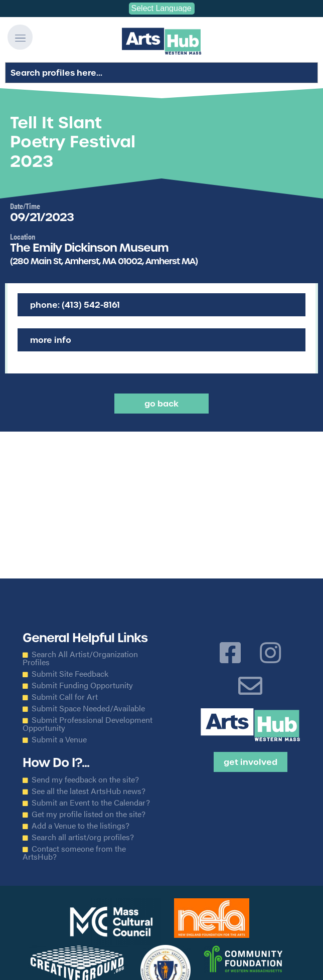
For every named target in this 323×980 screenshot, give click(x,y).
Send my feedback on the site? (85, 779)
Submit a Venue (59, 739)
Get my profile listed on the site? (89, 814)
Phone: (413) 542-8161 (75, 305)
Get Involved (251, 762)
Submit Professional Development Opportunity (88, 724)
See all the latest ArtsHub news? (89, 791)
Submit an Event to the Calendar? (91, 803)
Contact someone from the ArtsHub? (74, 853)
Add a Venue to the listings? (80, 826)
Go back (161, 404)
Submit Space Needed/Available (88, 708)
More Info (51, 340)
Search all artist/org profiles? (83, 837)
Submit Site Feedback (70, 674)
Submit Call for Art (65, 697)
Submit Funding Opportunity (82, 685)
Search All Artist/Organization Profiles (80, 658)
